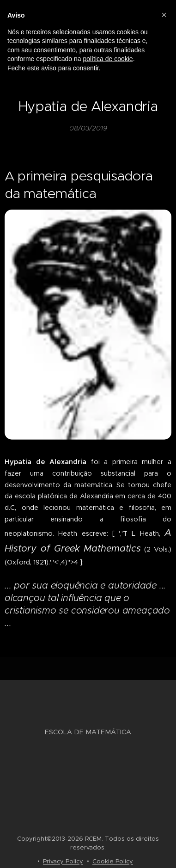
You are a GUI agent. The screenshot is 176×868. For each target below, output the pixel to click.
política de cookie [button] (108, 59)
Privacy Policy (63, 861)
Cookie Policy (113, 861)
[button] (164, 15)
